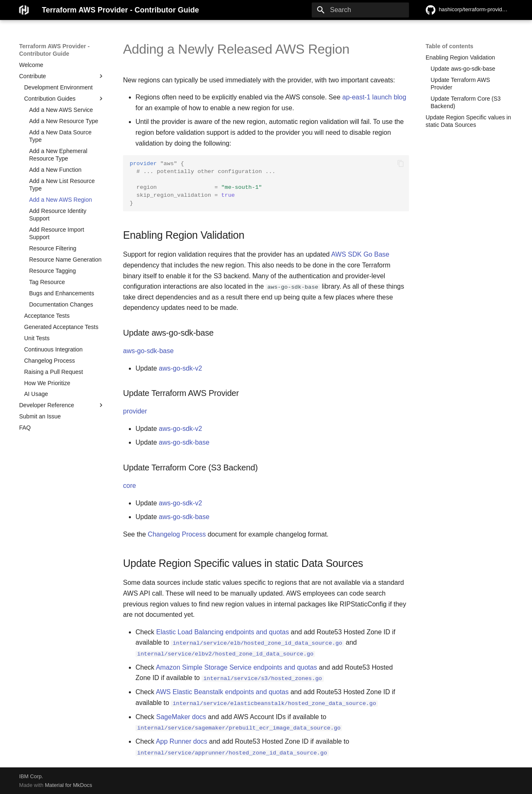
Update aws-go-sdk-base (463, 69)
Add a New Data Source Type (60, 136)
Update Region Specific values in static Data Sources (468, 121)
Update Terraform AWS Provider (460, 84)
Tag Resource (47, 282)
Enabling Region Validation (460, 57)
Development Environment (58, 87)
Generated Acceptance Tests (61, 327)
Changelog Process (49, 361)
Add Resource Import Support (57, 233)
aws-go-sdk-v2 (180, 368)
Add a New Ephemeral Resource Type (58, 155)
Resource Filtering (53, 248)
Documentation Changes (61, 304)
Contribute (62, 76)
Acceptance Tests (47, 316)
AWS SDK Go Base (360, 254)
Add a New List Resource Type (62, 185)
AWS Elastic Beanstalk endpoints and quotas (222, 692)
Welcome (31, 65)
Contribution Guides (64, 99)
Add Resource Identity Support (58, 215)
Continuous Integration (53, 349)
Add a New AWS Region (60, 200)
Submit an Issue (40, 416)
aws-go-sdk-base (148, 351)
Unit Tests (37, 338)
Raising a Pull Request (54, 372)
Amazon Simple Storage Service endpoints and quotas (236, 667)
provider (135, 411)
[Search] (360, 10)
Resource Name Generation (65, 260)
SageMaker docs (181, 716)
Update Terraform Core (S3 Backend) (466, 102)
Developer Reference (62, 405)
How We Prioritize (47, 383)
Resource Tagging (53, 271)
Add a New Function (55, 170)
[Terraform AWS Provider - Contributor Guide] (24, 10)
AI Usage (36, 394)
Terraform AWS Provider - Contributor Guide (54, 50)
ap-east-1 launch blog (374, 97)
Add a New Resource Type (64, 121)
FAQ (25, 428)
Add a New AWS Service (61, 110)
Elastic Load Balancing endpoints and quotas (223, 632)
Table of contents (449, 46)
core (129, 486)
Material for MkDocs (69, 785)
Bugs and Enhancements (62, 293)
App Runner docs (182, 741)
